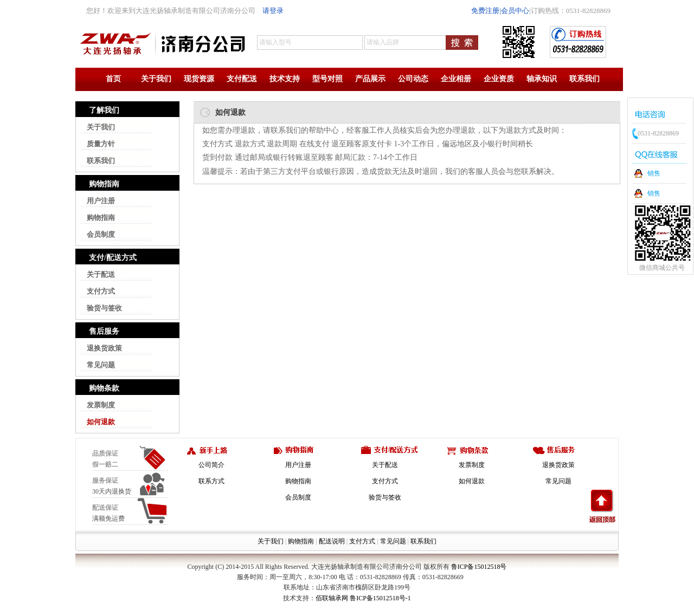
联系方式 (211, 481)
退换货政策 (104, 348)
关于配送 (101, 274)
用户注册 (101, 201)
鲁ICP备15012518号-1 (380, 598)
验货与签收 (104, 308)
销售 (654, 173)
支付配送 (242, 79)
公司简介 (211, 465)
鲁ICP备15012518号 (479, 567)
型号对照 (327, 79)
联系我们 (584, 79)
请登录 (273, 11)
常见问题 (101, 365)
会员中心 (515, 11)
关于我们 (156, 79)
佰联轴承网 (332, 598)
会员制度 (101, 234)
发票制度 (101, 405)
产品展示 (370, 79)
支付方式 (101, 291)
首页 (113, 79)
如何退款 (101, 422)
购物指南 (101, 218)
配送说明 (332, 541)
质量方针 (101, 144)
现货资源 (199, 79)
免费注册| (486, 11)
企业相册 (456, 79)
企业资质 (499, 79)
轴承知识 (542, 79)
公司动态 (413, 79)
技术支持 (285, 79)
